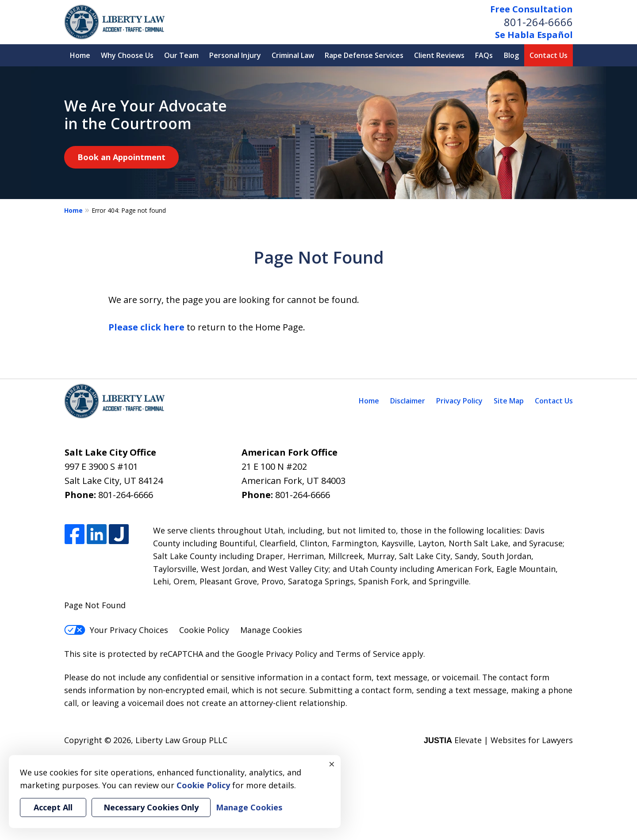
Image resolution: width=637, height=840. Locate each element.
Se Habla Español (534, 35)
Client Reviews (439, 55)
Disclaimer (408, 401)
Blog (511, 55)
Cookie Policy (204, 630)
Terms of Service (368, 654)
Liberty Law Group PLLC (181, 740)
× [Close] (332, 764)
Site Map (509, 401)
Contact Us (549, 55)
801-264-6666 (538, 22)
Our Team (181, 55)
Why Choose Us (127, 55)
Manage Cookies (271, 630)
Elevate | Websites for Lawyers (498, 740)
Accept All (53, 807)
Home (80, 55)
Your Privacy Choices (116, 630)
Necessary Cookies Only (151, 807)
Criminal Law (293, 55)
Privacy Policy (459, 401)
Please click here (146, 327)
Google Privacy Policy (277, 654)
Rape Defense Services (364, 55)
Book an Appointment (121, 157)
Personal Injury (235, 55)
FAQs (484, 55)
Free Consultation (531, 9)
